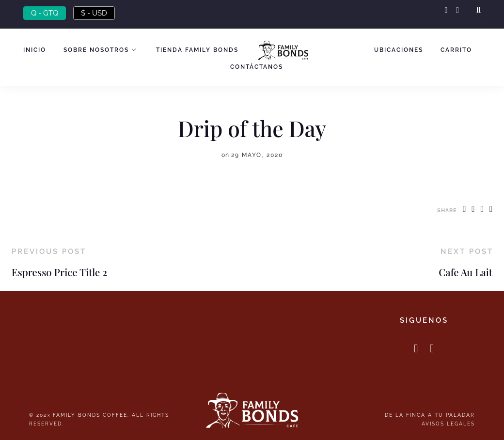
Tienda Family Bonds (197, 50)
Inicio (35, 50)
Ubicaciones (399, 50)
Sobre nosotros (96, 50)
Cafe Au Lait (465, 272)
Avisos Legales (448, 424)
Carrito (456, 50)
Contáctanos (257, 67)
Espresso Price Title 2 (59, 272)
